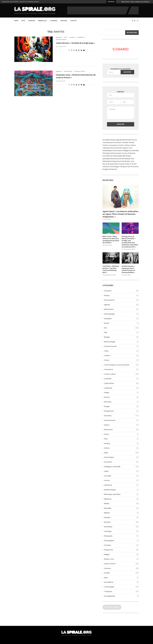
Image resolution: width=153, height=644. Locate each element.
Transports (121, 592)
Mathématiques (121, 490)
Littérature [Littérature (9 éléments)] (131, 153)
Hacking (121, 444)
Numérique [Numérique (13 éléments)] (126, 159)
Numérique (121, 527)
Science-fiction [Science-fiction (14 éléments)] (131, 164)
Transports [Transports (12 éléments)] (123, 167)
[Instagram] (135, 21)
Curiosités (121, 379)
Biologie (121, 337)
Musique (121, 518)
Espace (121, 425)
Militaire (121, 513)
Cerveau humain (121, 346)
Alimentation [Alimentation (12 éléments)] (127, 140)
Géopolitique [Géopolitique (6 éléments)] (107, 151)
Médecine (121, 499)
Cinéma (121, 356)
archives (64, 21)
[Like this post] (69, 50)
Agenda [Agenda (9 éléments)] (119, 140)
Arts (23, 21)
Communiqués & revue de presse (121, 365)
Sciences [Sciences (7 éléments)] (106, 167)
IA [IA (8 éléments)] (113, 151)
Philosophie (121, 536)
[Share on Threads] (79, 50)
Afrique (121, 296)
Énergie (121, 407)
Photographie (121, 541)
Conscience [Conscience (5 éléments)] (113, 145)
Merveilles (42, 21)
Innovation (121, 462)
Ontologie (121, 531)
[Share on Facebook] (72, 50)
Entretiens (121, 416)
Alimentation (121, 309)
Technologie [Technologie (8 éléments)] (114, 167)
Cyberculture (121, 383)
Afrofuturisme (121, 300)
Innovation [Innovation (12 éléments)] (118, 151)
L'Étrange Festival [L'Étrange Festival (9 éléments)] (109, 153)
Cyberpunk (121, 388)
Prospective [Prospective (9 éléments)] (116, 161)
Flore (121, 439)
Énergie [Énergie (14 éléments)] (105, 169)
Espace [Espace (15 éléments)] (125, 148)
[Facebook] (132, 21)
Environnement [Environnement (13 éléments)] (117, 148)
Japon (121, 471)
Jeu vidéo (121, 476)
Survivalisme (121, 582)
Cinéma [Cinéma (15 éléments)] (106, 145)
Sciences (32, 21)
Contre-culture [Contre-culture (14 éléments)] (124, 145)
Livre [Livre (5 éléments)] (104, 156)
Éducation (121, 402)
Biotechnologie (121, 342)
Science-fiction (121, 564)
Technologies (121, 587)
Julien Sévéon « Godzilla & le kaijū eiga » (75, 43)
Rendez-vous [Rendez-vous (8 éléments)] (129, 161)
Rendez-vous (121, 559)
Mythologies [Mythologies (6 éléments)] (118, 156)
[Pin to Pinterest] (76, 50)
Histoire (121, 448)
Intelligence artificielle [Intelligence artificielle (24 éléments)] (131, 151)
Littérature (121, 485)
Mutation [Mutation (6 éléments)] (110, 156)
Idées (16, 21)
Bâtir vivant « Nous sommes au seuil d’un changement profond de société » (111, 240)
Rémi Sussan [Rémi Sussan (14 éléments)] (120, 164)
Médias (121, 504)
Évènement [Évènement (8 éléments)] (113, 169)
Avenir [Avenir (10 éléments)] (119, 142)
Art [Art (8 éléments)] (133, 140)
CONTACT (74, 21)
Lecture (121, 481)
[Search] (138, 21)
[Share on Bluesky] (81, 50)
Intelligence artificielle (121, 467)
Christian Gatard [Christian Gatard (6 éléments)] (128, 142)
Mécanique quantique (121, 494)
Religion (121, 555)
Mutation (121, 522)
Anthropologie (121, 314)
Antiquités (121, 319)
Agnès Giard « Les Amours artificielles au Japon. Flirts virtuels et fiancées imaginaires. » (120, 214)
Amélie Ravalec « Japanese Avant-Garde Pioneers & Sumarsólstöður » (128, 269)
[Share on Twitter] (74, 50)
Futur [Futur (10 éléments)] (130, 148)
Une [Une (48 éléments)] (129, 167)
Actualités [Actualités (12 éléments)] (106, 140)
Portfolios (121, 545)
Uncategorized (121, 596)
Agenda (121, 305)
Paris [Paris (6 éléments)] (132, 159)
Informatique (121, 457)
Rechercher (132, 33)
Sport (121, 578)
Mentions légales (112, 607)
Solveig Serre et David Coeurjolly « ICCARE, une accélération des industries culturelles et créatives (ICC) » (130, 242)
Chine (121, 351)
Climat (121, 360)
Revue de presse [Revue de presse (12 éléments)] (109, 164)
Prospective (121, 550)
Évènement (121, 430)
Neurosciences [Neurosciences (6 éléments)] (116, 159)
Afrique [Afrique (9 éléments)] (113, 140)
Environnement (121, 420)
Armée (121, 323)
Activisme (121, 291)
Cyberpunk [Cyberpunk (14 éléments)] (107, 148)
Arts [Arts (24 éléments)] (115, 142)
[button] (118, 2)
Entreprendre (121, 411)
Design (121, 393)
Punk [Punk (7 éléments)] (122, 161)
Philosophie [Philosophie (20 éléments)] (107, 161)
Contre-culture (121, 374)
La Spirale (53, 21)
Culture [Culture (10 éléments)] (133, 145)
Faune (121, 434)
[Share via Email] (84, 50)
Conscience (121, 370)
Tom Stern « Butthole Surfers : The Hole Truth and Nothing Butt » (111, 269)
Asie (121, 333)
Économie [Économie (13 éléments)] (135, 167)
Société (121, 573)
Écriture (121, 397)
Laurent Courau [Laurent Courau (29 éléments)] (121, 153)
